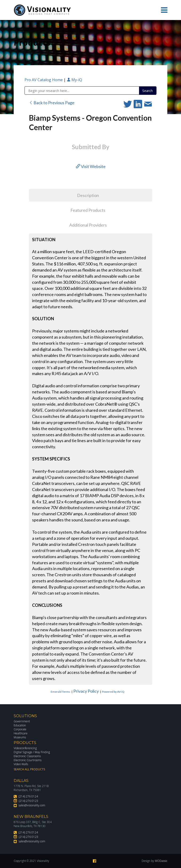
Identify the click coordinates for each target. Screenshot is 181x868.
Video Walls (21, 764)
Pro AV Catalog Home (44, 80)
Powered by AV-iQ (113, 692)
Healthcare (21, 733)
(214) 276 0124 (28, 796)
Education (20, 725)
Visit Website (91, 166)
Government (22, 721)
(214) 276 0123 (29, 801)
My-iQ (74, 80)
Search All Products (29, 769)
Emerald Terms (60, 692)
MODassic (161, 861)
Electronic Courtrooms (28, 760)
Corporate (20, 729)
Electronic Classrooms (27, 756)
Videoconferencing (25, 748)
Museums (20, 737)
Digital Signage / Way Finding (32, 752)
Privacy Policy (86, 691)
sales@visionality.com (32, 805)
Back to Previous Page (52, 103)
